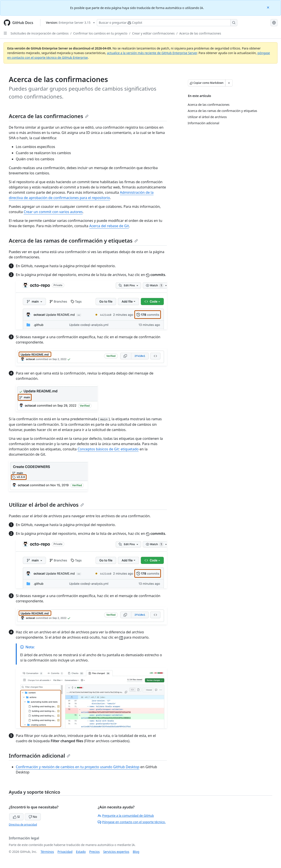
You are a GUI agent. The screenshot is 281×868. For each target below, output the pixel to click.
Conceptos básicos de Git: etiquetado (108, 449)
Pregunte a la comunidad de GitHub (126, 816)
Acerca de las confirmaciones (200, 33)
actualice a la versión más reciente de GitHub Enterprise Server (152, 53)
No (33, 817)
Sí (16, 817)
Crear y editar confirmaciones (153, 33)
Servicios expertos (116, 852)
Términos (47, 852)
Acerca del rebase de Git (109, 226)
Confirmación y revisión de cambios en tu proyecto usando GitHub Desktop (78, 767)
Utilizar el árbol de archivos (46, 505)
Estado (81, 852)
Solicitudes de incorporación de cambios (40, 33)
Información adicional (40, 756)
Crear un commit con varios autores (53, 212)
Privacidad (65, 852)
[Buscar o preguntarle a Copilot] (167, 23)
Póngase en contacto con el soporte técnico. (132, 822)
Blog (136, 852)
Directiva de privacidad (23, 825)
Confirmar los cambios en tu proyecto (100, 33)
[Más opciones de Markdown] (229, 83)
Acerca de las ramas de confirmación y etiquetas (73, 240)
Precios (95, 852)
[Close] (268, 7)
